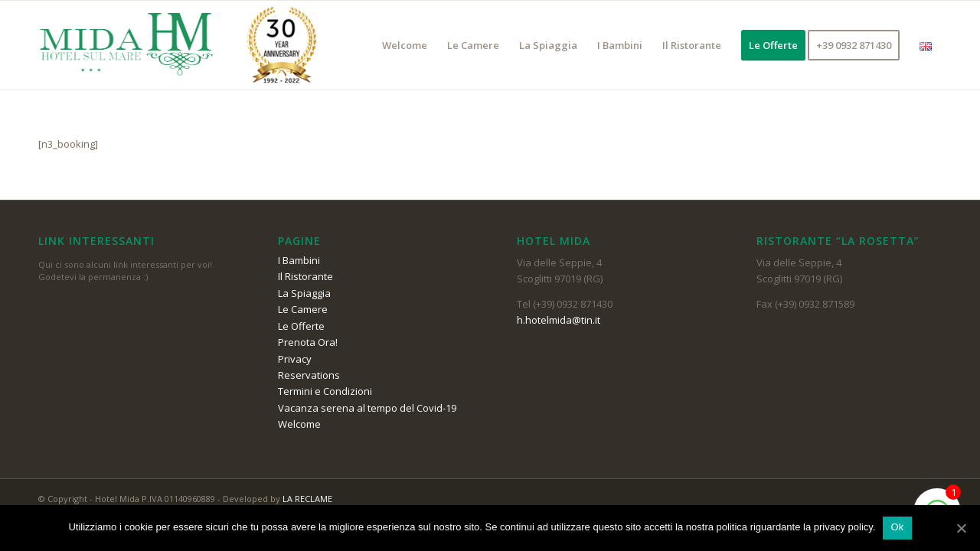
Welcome (299, 424)
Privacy (295, 359)
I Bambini (299, 260)
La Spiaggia (304, 293)
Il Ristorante (305, 276)
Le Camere (303, 309)
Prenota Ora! (308, 342)
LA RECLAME (307, 499)
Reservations (309, 375)
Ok (897, 527)
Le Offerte (301, 326)
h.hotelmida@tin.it (559, 320)
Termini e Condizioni (325, 391)
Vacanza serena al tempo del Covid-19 (367, 408)
